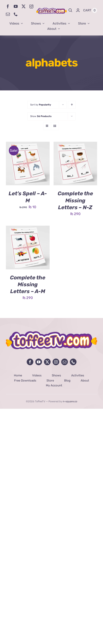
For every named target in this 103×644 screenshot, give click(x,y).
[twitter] (24, 6)
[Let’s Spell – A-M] (28, 145)
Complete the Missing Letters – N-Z (75, 200)
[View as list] (55, 126)
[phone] (16, 14)
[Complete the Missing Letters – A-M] (28, 229)
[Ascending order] (72, 105)
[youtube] (16, 6)
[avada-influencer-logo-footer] (51, 333)
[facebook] (8, 6)
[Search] (70, 10)
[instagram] (31, 6)
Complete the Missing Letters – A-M (28, 284)
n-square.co (70, 401)
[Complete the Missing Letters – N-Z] (75, 145)
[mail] (8, 14)
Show (41, 116)
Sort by (41, 105)
